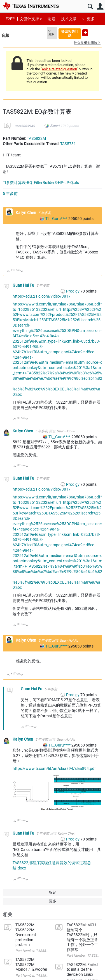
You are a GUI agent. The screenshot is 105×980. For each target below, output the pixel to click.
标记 (53, 892)
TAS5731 (68, 144)
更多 (91, 19)
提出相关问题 (70, 33)
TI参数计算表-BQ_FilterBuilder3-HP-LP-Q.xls (41, 183)
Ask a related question (59, 69)
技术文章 (69, 19)
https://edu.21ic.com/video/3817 (42, 296)
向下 (22, 272)
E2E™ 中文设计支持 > (24, 19)
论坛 (52, 19)
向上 (8, 272)
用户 (100, 7)
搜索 (90, 7)
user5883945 (25, 126)
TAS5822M (36, 138)
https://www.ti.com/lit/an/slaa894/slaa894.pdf (54, 768)
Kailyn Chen (26, 213)
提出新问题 (85, 33)
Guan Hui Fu (24, 285)
